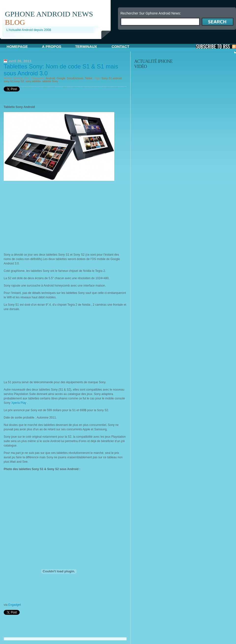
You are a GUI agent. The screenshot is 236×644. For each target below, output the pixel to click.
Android (50, 78)
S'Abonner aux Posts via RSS (216, 46)
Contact (120, 46)
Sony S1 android (111, 78)
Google (61, 78)
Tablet (88, 78)
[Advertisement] (58, 41)
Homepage (17, 46)
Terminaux (86, 46)
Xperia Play (19, 403)
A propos (52, 46)
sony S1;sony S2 (14, 81)
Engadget (15, 605)
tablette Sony (50, 81)
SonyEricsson (75, 78)
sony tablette (33, 81)
